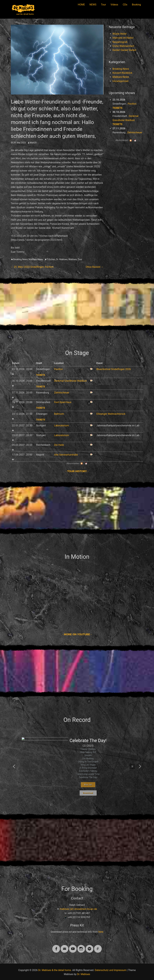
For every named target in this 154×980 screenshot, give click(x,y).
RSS (131, 140)
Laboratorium (62, 426)
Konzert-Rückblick (122, 73)
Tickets (118, 108)
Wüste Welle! (120, 34)
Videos (114, 5)
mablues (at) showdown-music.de (78, 909)
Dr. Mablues (62, 259)
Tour (103, 5)
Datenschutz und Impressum (111, 970)
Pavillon (132, 104)
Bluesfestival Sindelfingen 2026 (113, 369)
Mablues (73, 259)
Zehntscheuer (135, 132)
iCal (135, 140)
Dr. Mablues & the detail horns (55, 970)
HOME (81, 5)
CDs (125, 5)
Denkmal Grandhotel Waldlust (70, 381)
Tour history (77, 471)
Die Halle (59, 445)
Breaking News (20, 259)
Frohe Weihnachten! (123, 46)
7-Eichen (51, 259)
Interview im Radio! (123, 38)
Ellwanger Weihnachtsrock (111, 414)
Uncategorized (121, 81)
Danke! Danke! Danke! (124, 50)
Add (13, 374)
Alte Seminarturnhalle (66, 455)
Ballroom (59, 414)
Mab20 (33, 143)
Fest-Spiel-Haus (63, 402)
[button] (14, 766)
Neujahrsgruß (120, 42)
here (101, 932)
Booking (136, 5)
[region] (77, 766)
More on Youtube (77, 634)
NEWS (93, 5)
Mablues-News (36, 259)
